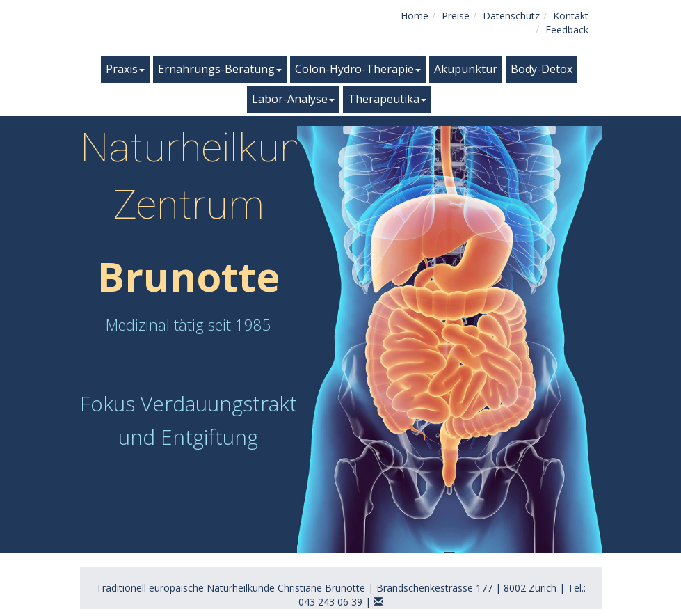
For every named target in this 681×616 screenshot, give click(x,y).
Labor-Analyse (293, 99)
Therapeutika (387, 99)
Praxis (125, 69)
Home (415, 16)
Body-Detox (542, 69)
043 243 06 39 (330, 602)
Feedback (567, 30)
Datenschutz (511, 16)
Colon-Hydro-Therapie (358, 69)
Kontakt (571, 16)
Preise (456, 16)
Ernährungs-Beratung (220, 69)
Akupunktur (466, 69)
